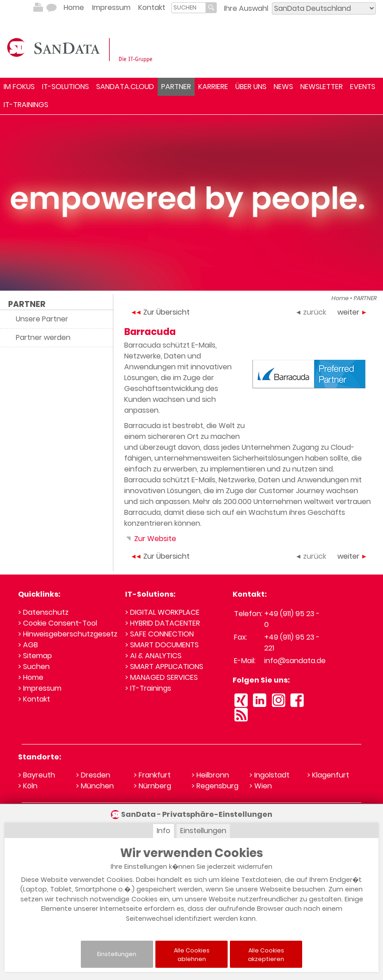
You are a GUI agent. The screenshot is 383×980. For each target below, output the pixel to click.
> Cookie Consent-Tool (58, 623)
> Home (31, 677)
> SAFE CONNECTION (159, 634)
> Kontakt (34, 699)
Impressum (111, 7)
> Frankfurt (152, 775)
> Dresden (93, 775)
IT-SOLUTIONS (65, 87)
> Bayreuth (37, 775)
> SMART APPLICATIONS (164, 667)
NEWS (283, 87)
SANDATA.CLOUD (125, 87)
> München (95, 786)
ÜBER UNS (251, 87)
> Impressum (40, 688)
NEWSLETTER (322, 87)
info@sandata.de (295, 661)
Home (74, 7)
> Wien (261, 786)
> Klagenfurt (328, 775)
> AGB (28, 645)
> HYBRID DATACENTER (163, 623)
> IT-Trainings (148, 688)
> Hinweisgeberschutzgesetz (68, 634)
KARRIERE (213, 87)
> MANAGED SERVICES (161, 677)
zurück (311, 312)
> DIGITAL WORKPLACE (162, 612)
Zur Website (150, 539)
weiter (352, 312)
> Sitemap (35, 656)
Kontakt (152, 7)
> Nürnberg (152, 786)
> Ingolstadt (269, 775)
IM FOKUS (19, 87)
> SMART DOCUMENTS (162, 645)
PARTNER (176, 87)
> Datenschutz (43, 612)
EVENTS (363, 87)
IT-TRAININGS (26, 105)
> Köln (28, 786)
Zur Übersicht (161, 312)
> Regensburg (215, 786)
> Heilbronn (210, 775)
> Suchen (34, 667)
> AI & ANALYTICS (153, 656)
